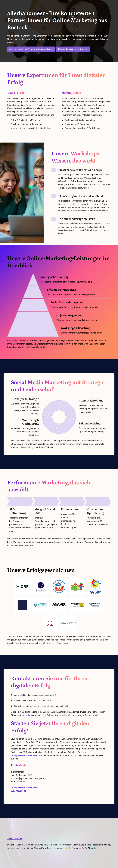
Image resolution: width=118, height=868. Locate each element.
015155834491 (18, 791)
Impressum (15, 838)
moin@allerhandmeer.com (24, 756)
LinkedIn (26, 715)
